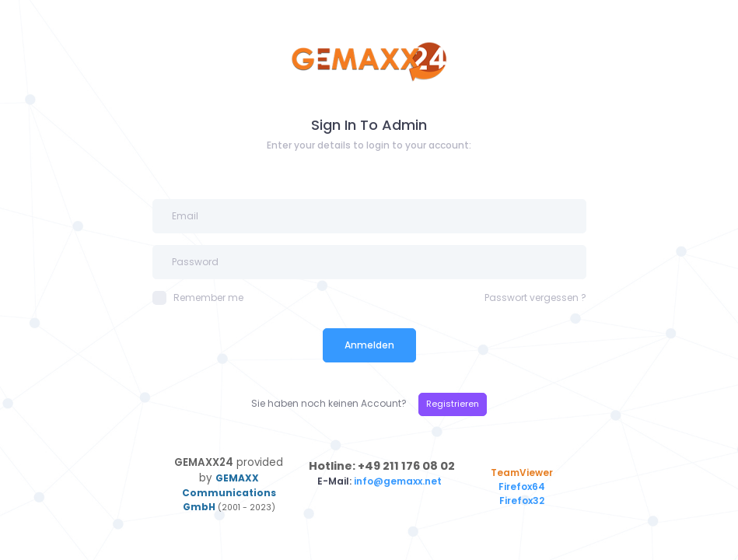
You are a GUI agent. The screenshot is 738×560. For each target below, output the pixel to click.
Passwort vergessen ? (535, 297)
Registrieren (453, 404)
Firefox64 (522, 486)
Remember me (198, 298)
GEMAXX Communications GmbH (229, 492)
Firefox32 (522, 500)
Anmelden (369, 345)
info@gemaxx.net (399, 481)
